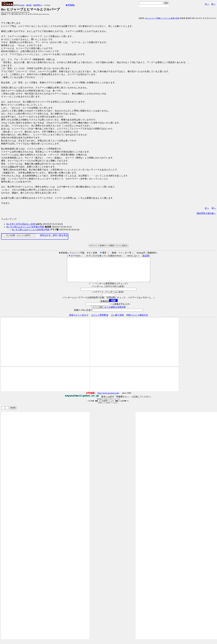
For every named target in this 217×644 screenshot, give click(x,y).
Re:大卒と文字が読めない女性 (21, 224)
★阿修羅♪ (70, 5)
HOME (22, 5)
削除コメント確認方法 (137, 320)
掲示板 (29, 5)
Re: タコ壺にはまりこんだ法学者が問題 (25, 227)
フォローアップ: (9, 219)
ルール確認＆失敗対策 (115, 312)
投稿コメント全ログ (79, 320)
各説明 (146, 256)
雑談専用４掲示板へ (206, 213)
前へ (213, 4)
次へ (207, 4)
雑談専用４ (38, 5)
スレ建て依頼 (117, 320)
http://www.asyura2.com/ (108, 398)
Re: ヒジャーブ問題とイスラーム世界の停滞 (162, 18)
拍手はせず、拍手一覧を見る (54, 235)
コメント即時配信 (100, 320)
